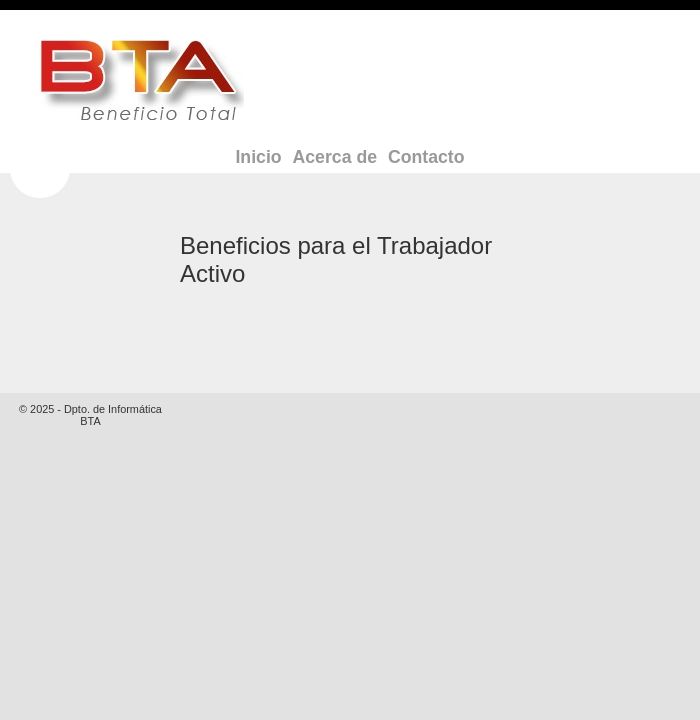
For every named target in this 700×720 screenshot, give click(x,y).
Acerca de (335, 157)
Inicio (258, 157)
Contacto (426, 157)
